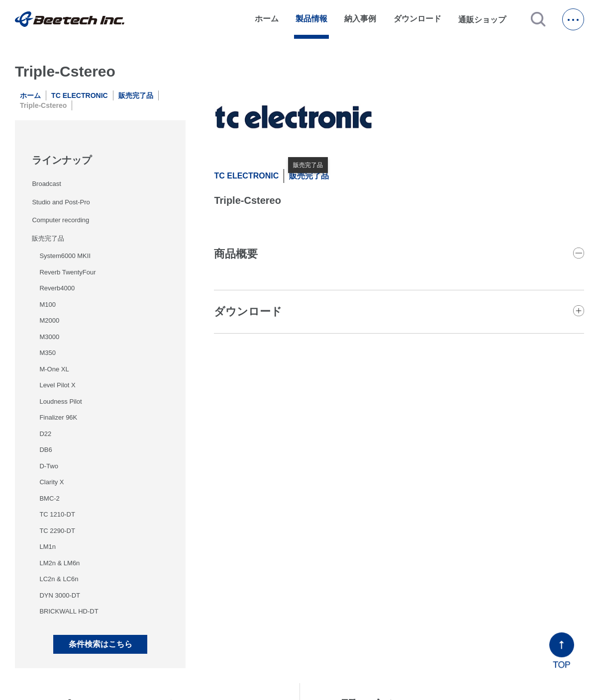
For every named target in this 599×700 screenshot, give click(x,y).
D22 (45, 434)
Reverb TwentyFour (67, 272)
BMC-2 (49, 498)
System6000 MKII (65, 256)
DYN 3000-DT (60, 595)
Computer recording (60, 220)
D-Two (49, 466)
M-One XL (54, 369)
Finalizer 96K (58, 417)
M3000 (49, 337)
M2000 (49, 320)
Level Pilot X (57, 385)
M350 (48, 353)
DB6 (46, 450)
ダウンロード (417, 19)
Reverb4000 (57, 288)
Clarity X (51, 482)
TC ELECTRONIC (80, 95)
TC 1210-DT (57, 514)
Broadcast (47, 184)
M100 (48, 305)
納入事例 (360, 19)
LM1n (48, 547)
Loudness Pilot (60, 401)
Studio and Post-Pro (61, 202)
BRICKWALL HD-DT (69, 611)
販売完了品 (136, 95)
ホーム (267, 19)
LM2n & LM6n (59, 563)
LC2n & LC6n (59, 579)
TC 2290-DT (57, 531)
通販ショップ (487, 19)
